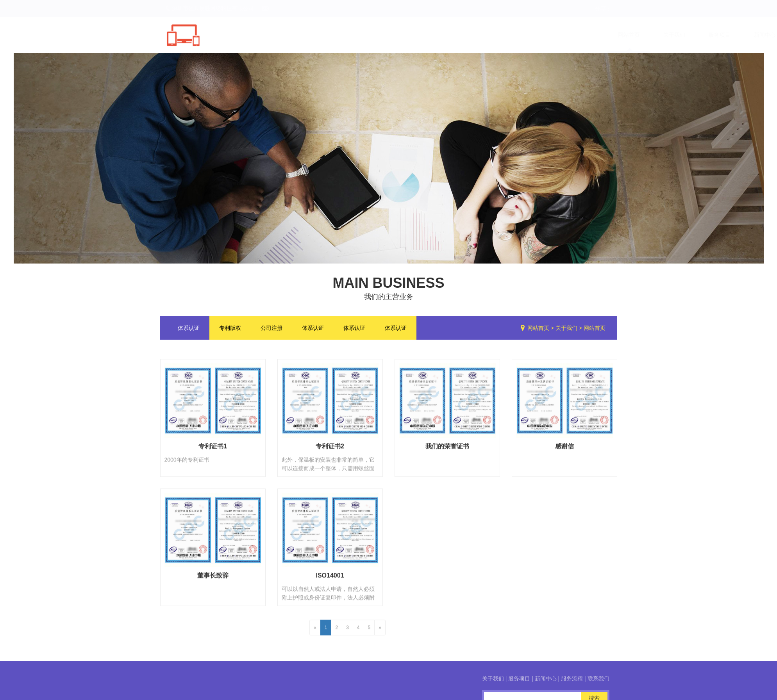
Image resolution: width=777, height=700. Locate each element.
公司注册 (272, 332)
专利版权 (230, 332)
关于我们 (566, 332)
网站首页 (538, 332)
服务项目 (745, 679)
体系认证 (189, 332)
